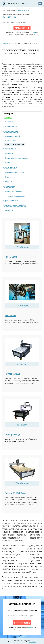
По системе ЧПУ (11, 167)
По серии (8, 177)
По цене (7, 163)
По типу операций (11, 131)
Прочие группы (10, 148)
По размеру (9, 153)
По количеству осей (12, 136)
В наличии (8, 118)
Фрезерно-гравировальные (15, 205)
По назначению (10, 141)
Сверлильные (10, 186)
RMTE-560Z (11, 257)
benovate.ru (33, 642)
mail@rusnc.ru (24, 10)
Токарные (8, 182)
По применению (11, 127)
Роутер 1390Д (12, 374)
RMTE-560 (10, 315)
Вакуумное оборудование (14, 196)
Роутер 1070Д (12, 435)
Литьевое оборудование (14, 191)
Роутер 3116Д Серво (16, 493)
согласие (33, 32)
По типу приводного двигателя (16, 158)
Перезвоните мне (22, 28)
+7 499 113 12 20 (9, 17)
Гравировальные (11, 201)
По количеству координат (15, 172)
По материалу (10, 122)
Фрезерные (9, 210)
